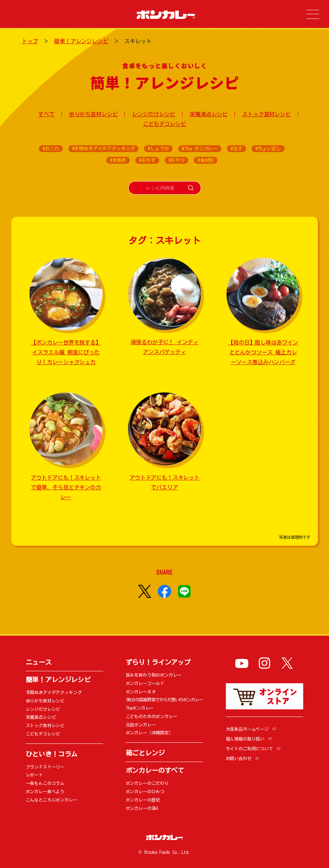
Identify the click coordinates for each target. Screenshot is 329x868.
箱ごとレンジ (145, 753)
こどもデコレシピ (164, 124)
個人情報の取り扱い (245, 739)
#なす (236, 149)
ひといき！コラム (52, 754)
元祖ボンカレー (141, 725)
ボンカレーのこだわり (147, 783)
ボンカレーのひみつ (145, 791)
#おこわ (51, 149)
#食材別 (206, 160)
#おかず (147, 160)
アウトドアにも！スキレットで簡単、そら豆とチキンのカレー (66, 487)
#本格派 (118, 160)
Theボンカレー (140, 708)
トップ (30, 41)
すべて (46, 114)
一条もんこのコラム (45, 783)
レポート (34, 775)
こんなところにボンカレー (52, 800)
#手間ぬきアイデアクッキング (104, 149)
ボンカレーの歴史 (143, 800)
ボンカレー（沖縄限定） (149, 733)
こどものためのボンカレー (152, 716)
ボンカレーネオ (141, 692)
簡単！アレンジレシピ (81, 41)
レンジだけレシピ (154, 114)
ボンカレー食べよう (45, 791)
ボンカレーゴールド (145, 683)
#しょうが (158, 149)
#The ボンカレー (200, 149)
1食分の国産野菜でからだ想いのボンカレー (164, 700)
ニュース (39, 662)
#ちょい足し (268, 149)
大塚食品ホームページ (247, 729)
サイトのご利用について (249, 749)
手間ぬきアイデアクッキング (54, 692)
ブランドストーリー (45, 767)
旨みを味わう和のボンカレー (154, 675)
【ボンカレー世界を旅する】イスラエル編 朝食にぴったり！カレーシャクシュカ (66, 352)
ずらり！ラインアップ (158, 662)
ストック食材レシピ (266, 114)
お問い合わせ (239, 758)
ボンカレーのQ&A (142, 808)
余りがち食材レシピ (93, 114)
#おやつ (176, 160)
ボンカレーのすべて (155, 770)
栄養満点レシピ (209, 114)
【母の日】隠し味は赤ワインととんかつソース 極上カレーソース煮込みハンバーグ (263, 352)
